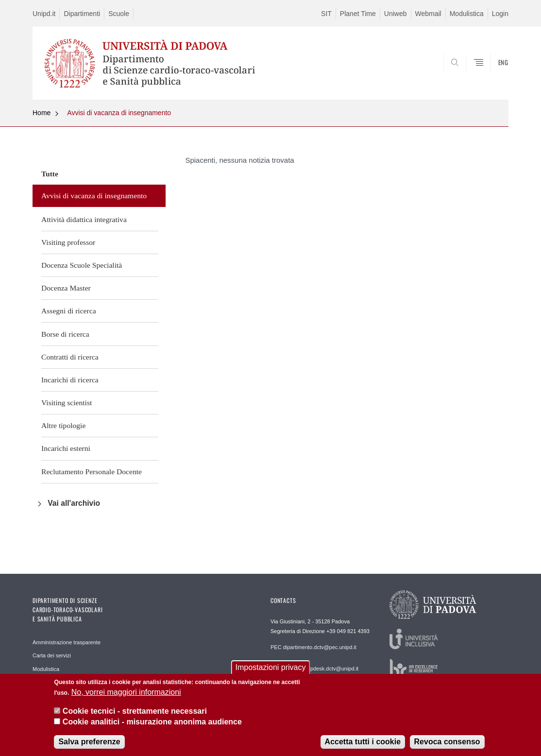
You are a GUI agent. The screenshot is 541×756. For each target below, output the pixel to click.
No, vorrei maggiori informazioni (126, 695)
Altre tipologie (63, 425)
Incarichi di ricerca (70, 380)
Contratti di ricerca (70, 357)
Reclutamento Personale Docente (92, 472)
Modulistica (467, 14)
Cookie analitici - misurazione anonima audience (152, 725)
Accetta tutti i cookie (363, 745)
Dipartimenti (82, 14)
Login (500, 14)
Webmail (428, 14)
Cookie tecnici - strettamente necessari (135, 713)
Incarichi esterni (66, 448)
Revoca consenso (447, 745)
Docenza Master (66, 288)
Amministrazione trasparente (67, 642)
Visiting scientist (67, 403)
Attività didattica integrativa (84, 219)
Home (42, 113)
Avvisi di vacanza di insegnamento (119, 113)
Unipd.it (44, 14)
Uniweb (396, 14)
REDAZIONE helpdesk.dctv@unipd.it (314, 669)
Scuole (119, 14)
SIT (326, 14)
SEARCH (491, 76)
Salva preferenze (89, 745)
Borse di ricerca (65, 334)
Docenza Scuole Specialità (82, 265)
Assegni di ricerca (69, 311)
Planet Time (358, 14)
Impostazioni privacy (271, 670)
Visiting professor (68, 242)
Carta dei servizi (52, 655)
